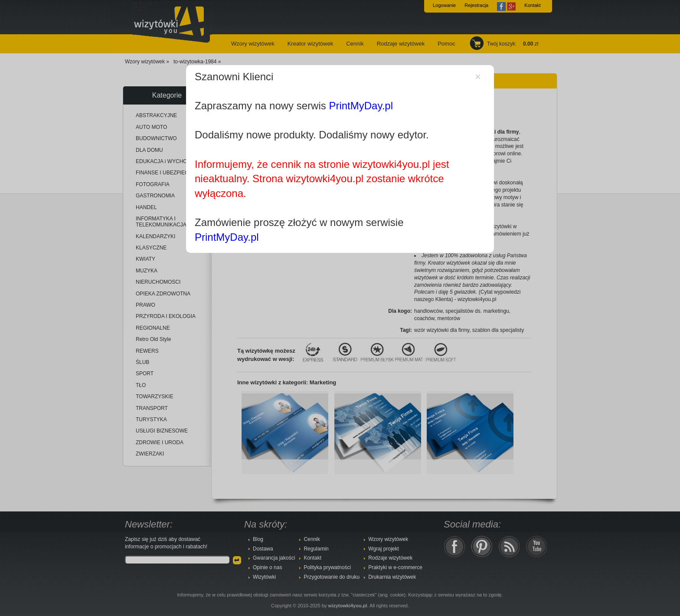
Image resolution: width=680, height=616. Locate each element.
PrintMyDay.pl (361, 106)
